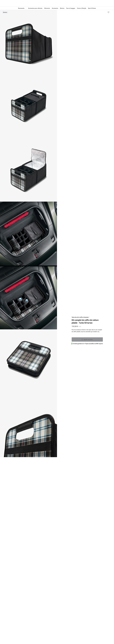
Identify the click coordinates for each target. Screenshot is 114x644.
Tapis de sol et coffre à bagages (80, 317)
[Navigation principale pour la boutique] (57, 8)
